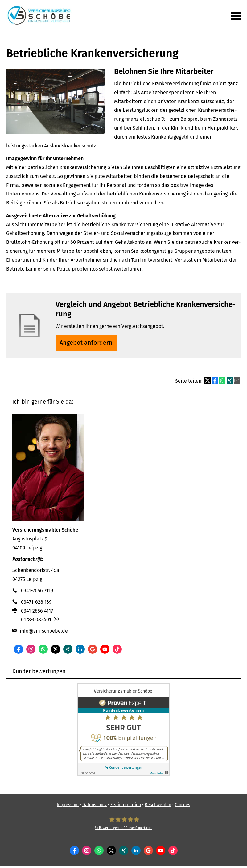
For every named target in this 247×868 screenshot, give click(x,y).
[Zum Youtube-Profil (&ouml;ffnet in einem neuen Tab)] (105, 651)
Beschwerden (158, 807)
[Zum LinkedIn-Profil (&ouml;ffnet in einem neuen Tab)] (80, 651)
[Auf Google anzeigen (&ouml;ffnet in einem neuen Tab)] (93, 651)
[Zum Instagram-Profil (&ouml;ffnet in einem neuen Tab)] (31, 651)
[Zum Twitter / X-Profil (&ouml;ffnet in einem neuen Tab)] (56, 651)
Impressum (68, 807)
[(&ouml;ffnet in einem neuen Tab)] (124, 776)
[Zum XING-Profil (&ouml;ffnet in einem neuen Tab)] (68, 651)
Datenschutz (95, 807)
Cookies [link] (183, 807)
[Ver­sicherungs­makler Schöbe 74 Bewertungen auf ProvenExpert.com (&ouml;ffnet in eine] (123, 826)
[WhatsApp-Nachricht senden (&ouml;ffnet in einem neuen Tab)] (43, 651)
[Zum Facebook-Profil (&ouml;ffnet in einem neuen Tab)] (19, 651)
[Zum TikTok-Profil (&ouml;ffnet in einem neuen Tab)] (117, 651)
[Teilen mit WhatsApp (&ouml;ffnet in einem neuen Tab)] (222, 383)
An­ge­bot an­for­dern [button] (88, 344)
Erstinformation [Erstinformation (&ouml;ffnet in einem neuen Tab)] (126, 807)
